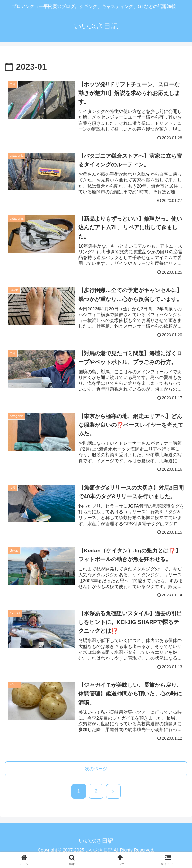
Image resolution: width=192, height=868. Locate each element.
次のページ (96, 769)
